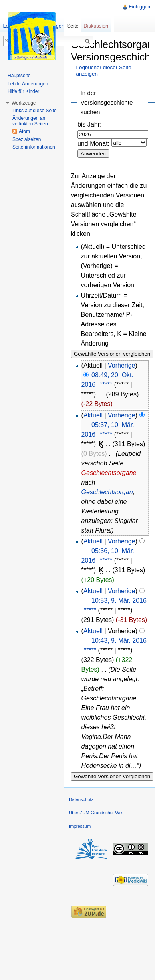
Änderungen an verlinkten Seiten (30, 121)
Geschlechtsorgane (109, 473)
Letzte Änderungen (28, 84)
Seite (73, 26)
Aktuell (93, 415)
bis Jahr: (89, 124)
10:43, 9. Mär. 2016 (119, 641)
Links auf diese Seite (35, 111)
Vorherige (122, 365)
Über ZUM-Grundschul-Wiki (96, 813)
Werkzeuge (24, 103)
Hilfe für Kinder (23, 91)
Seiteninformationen (34, 147)
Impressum (80, 826)
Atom (24, 131)
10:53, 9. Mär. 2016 (119, 601)
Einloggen (140, 7)
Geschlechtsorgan (107, 492)
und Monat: (93, 144)
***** (106, 385)
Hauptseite (19, 76)
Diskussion (96, 26)
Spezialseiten (27, 139)
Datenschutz (81, 799)
